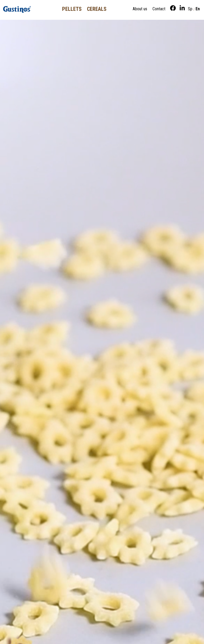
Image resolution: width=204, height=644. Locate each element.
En (198, 9)
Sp (190, 9)
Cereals (97, 9)
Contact (159, 9)
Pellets (72, 9)
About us (140, 9)
